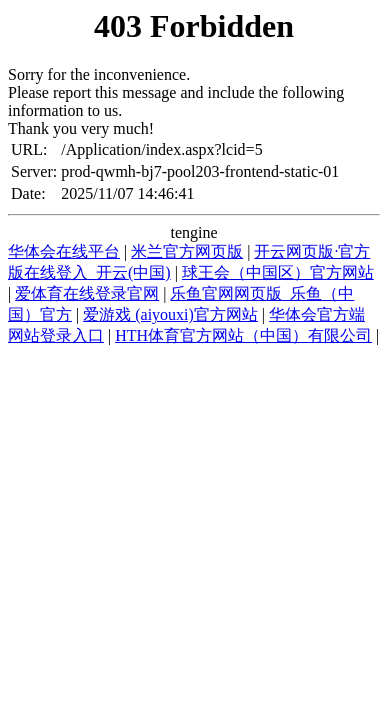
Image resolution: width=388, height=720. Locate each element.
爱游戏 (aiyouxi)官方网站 (170, 314)
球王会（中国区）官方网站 (278, 272)
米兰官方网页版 (187, 251)
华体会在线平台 (64, 251)
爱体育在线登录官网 (87, 293)
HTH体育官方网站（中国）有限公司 (243, 335)
